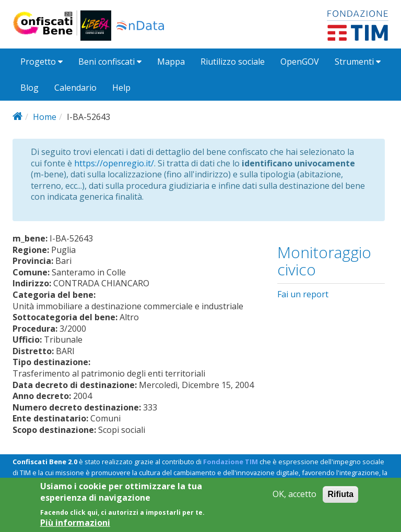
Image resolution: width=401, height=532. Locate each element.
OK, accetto (294, 498)
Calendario (75, 88)
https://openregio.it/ (114, 163)
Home (45, 117)
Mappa (171, 62)
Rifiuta (340, 498)
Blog (30, 88)
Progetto (42, 62)
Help (121, 88)
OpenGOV (300, 62)
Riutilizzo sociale (233, 62)
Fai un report (303, 294)
